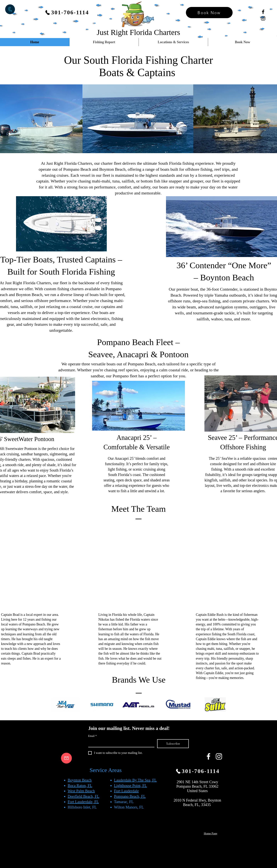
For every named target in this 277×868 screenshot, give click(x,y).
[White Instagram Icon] (219, 756)
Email (92, 736)
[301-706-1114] (67, 12)
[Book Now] (209, 13)
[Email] (120, 743)
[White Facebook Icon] (208, 756)
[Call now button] (10, 9)
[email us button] (66, 758)
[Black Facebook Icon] (263, 12)
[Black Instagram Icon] (263, 18)
